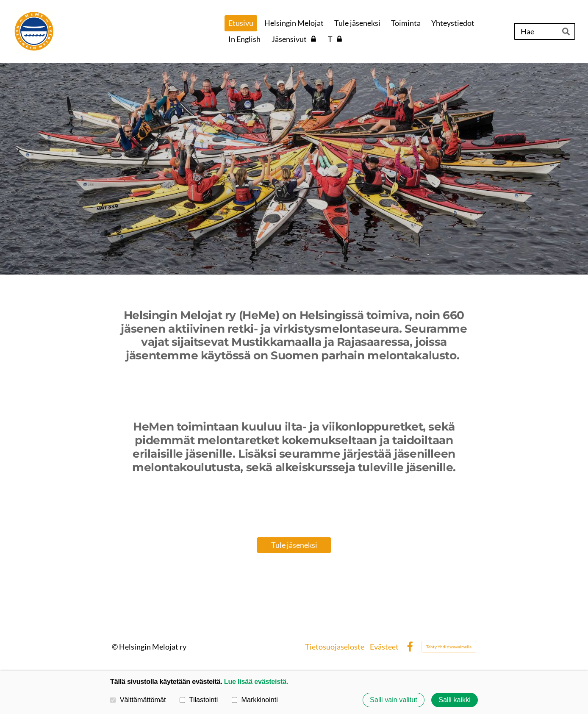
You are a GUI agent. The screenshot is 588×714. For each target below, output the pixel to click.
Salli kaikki (455, 700)
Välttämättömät (138, 700)
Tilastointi (199, 700)
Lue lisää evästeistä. (256, 681)
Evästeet (384, 647)
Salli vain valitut (394, 700)
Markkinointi (255, 700)
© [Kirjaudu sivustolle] (115, 647)
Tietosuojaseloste (335, 647)
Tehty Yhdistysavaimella (449, 647)
